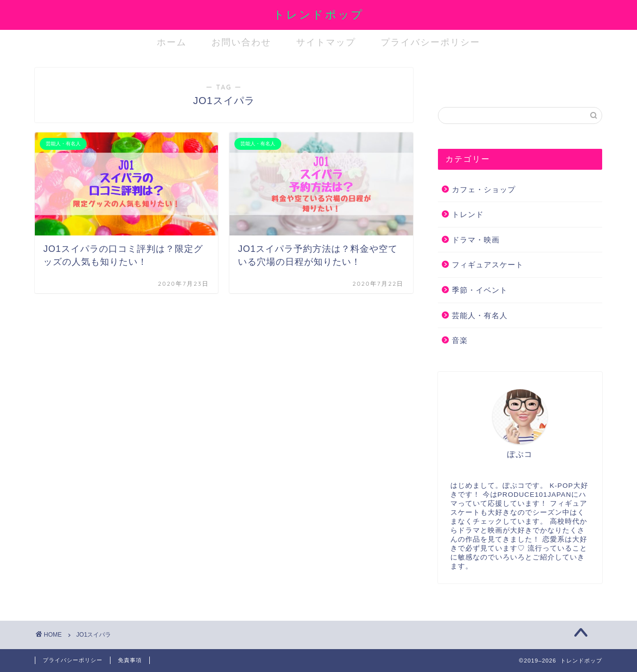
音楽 (460, 340)
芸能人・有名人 (480, 315)
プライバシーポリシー (430, 42)
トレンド (468, 214)
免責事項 (130, 660)
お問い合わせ (241, 42)
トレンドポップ (318, 14)
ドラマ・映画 (476, 240)
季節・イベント (480, 290)
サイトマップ (326, 42)
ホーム (172, 42)
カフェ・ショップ (484, 189)
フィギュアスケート (488, 265)
